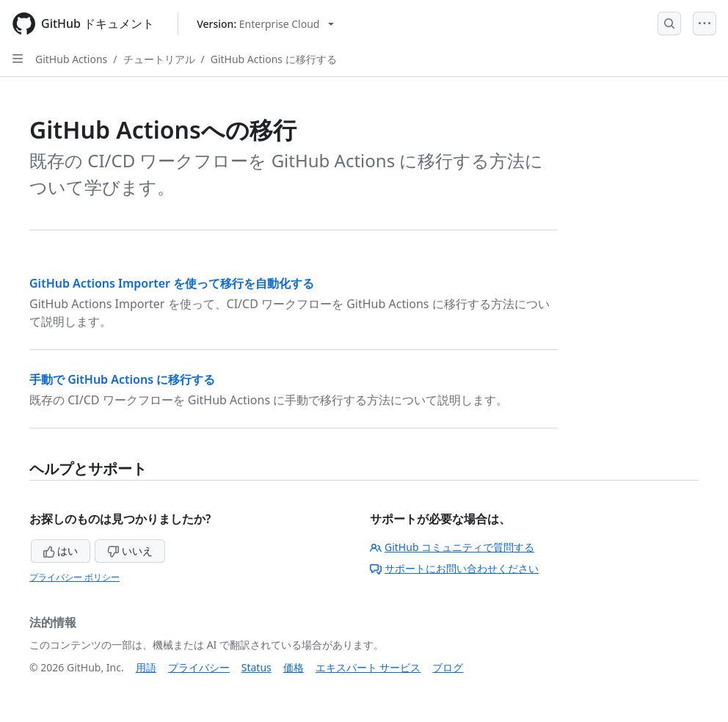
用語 (146, 667)
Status (256, 667)
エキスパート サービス (368, 667)
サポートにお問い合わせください (454, 568)
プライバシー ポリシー (74, 577)
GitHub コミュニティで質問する (452, 547)
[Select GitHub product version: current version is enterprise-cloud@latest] (265, 24)
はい (61, 551)
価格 (294, 667)
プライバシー (199, 667)
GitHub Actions (71, 59)
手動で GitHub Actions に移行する (122, 379)
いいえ (130, 551)
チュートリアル (159, 59)
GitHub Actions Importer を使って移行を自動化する (172, 283)
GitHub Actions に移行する (274, 59)
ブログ (448, 667)
